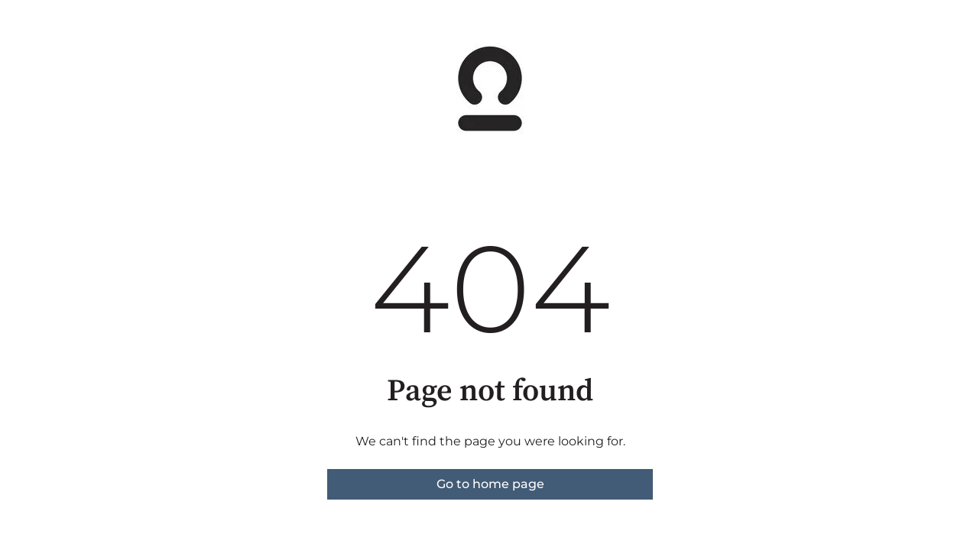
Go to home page (490, 484)
